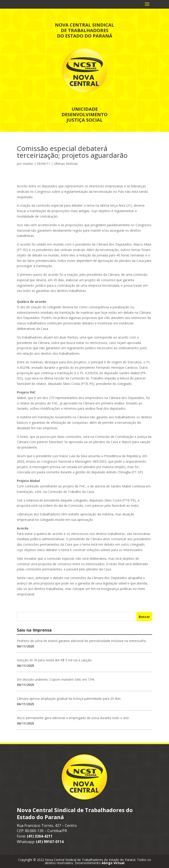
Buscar (144, 617)
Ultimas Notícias (66, 164)
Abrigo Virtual (113, 863)
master (28, 164)
